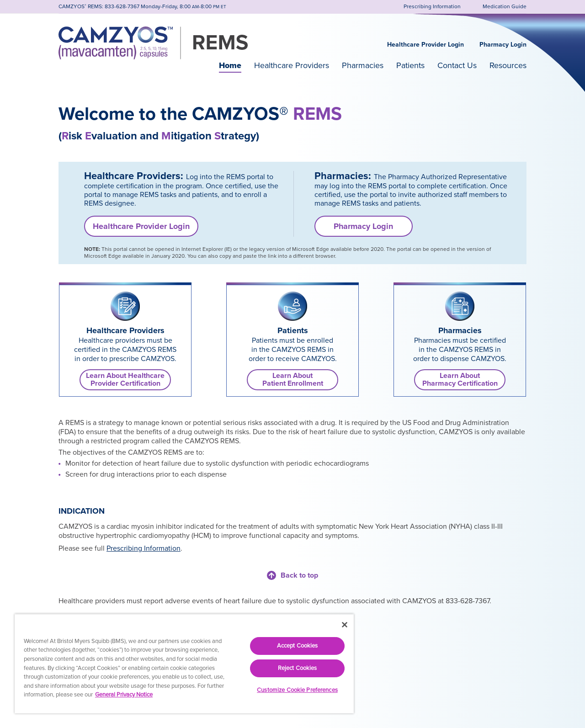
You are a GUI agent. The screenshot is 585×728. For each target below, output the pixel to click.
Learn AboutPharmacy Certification (460, 380)
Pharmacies (363, 65)
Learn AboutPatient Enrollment (293, 380)
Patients (410, 65)
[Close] (345, 625)
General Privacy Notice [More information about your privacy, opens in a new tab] (124, 695)
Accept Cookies (298, 646)
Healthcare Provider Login (425, 45)
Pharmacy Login (503, 45)
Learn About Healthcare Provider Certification (125, 380)
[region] (184, 664)
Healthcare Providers (292, 65)
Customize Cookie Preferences (297, 690)
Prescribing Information (144, 548)
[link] (125, 306)
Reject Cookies (298, 668)
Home (230, 65)
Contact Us (457, 65)
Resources (508, 65)
